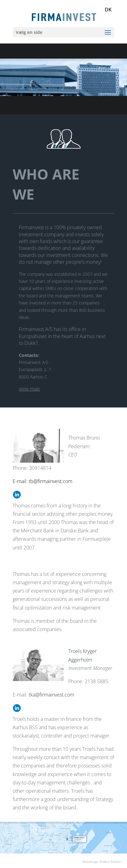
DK (108, 10)
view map (29, 389)
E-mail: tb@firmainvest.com (42, 481)
